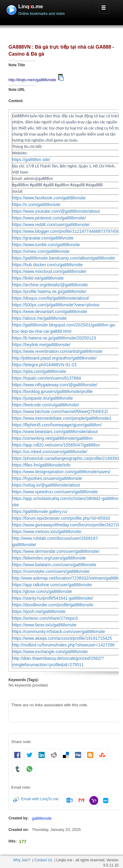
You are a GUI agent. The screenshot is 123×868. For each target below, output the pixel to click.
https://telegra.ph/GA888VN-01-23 (44, 365)
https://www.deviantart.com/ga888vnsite (50, 312)
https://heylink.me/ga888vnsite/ (41, 345)
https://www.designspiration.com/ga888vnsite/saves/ (61, 472)
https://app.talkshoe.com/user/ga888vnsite (52, 585)
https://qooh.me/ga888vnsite (39, 611)
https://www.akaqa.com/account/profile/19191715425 (62, 638)
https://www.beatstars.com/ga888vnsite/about (55, 432)
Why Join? (22, 860)
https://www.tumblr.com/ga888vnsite (46, 245)
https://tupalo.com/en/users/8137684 (46, 378)
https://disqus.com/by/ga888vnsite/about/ (51, 298)
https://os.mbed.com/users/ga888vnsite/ (50, 452)
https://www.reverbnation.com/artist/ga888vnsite (57, 351)
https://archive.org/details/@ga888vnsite (50, 285)
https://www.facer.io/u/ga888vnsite (44, 625)
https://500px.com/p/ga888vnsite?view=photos (56, 305)
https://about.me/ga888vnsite (39, 318)
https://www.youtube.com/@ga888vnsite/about (56, 211)
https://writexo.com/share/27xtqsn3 (45, 618)
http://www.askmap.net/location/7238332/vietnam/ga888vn (67, 578)
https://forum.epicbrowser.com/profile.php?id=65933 (61, 518)
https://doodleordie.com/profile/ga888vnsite (53, 605)
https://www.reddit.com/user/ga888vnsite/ (51, 225)
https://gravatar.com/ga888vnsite (43, 238)
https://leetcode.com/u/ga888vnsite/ (46, 405)
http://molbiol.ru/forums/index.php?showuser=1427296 (63, 645)
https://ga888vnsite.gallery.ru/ (40, 511)
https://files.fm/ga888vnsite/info (41, 465)
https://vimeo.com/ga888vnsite (41, 251)
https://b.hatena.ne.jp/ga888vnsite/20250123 (54, 338)
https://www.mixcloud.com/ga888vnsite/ (49, 271)
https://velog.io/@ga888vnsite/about (46, 485)
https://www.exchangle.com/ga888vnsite (50, 652)
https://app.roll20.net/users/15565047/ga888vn (56, 445)
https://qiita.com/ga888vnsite (39, 371)
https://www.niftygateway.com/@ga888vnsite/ (55, 385)
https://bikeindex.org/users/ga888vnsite (49, 558)
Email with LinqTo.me (40, 799)
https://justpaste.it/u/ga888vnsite (43, 398)
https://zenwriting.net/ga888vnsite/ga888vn (52, 438)
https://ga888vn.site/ (31, 160)
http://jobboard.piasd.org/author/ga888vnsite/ (54, 358)
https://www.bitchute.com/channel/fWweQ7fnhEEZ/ (60, 412)
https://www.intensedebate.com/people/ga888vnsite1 (62, 418)
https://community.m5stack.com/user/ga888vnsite (59, 632)
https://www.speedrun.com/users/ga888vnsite (55, 492)
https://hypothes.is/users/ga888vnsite (47, 478)
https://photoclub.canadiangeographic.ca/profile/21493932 (67, 458)
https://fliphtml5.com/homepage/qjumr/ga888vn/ (57, 425)
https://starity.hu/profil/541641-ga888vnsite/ (53, 598)
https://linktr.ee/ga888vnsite (38, 278)
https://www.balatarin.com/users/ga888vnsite (54, 565)
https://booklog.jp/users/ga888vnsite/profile (52, 391)
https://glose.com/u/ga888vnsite (42, 591)
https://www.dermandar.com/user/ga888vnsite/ (56, 551)
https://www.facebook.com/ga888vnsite (49, 198)
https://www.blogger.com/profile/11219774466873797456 (66, 231)
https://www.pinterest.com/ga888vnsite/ (49, 218)
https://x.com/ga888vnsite (36, 205)
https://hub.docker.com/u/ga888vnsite (47, 265)
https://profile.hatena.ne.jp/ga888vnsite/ (49, 291)
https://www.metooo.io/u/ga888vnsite (47, 532)
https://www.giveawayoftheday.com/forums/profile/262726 (66, 525)
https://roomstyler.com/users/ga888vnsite (51, 571)
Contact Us (43, 860)
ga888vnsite (42, 818)
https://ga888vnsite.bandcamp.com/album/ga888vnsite (64, 258)
